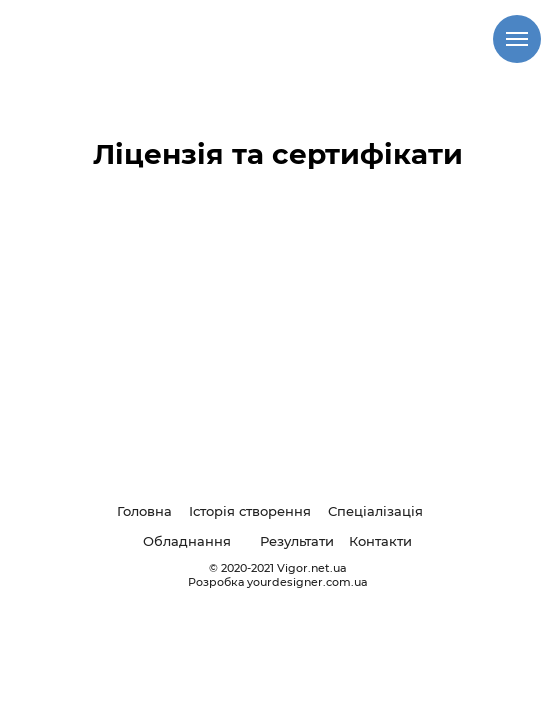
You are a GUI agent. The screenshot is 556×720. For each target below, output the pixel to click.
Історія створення (250, 511)
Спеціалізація (375, 511)
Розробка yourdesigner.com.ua (278, 582)
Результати (297, 541)
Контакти (380, 541)
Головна (144, 511)
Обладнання (187, 541)
